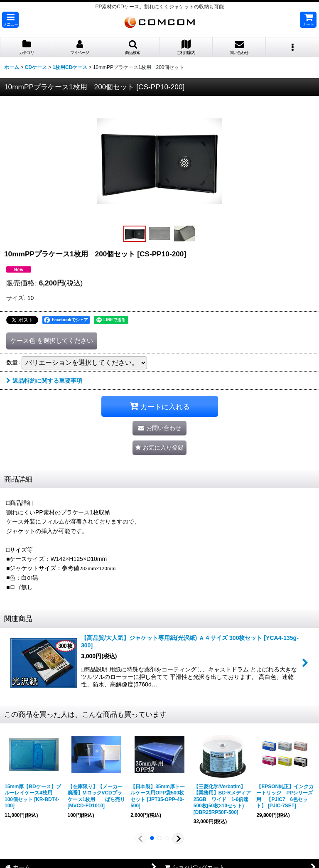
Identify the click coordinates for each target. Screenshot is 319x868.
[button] (10, 20)
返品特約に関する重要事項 (44, 381)
